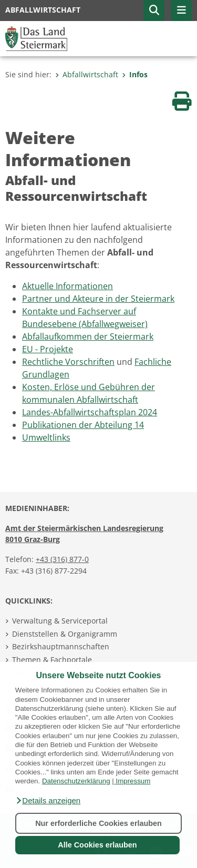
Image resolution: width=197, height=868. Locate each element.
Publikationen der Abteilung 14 (83, 425)
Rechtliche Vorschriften (68, 362)
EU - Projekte (48, 349)
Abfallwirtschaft (87, 74)
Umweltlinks (46, 437)
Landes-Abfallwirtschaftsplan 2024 (90, 412)
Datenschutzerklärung (76, 781)
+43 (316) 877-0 (62, 559)
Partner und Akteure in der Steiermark (98, 299)
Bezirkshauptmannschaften (61, 646)
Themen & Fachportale (52, 660)
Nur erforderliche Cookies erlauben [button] (98, 823)
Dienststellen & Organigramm (65, 634)
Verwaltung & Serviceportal (60, 621)
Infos (135, 74)
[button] (48, 801)
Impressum (133, 781)
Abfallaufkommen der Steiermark (88, 336)
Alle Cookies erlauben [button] (97, 845)
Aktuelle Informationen (68, 286)
